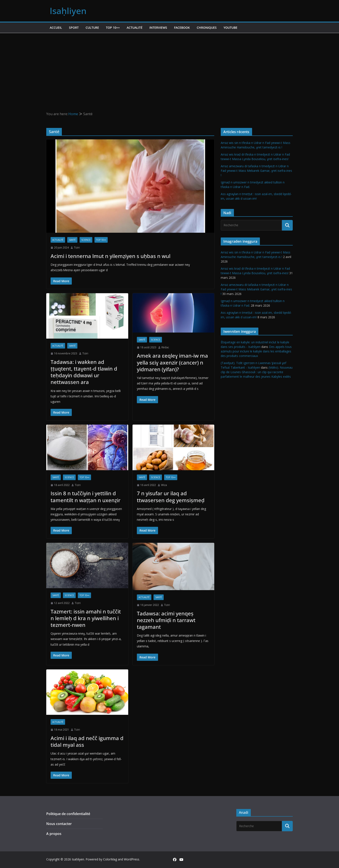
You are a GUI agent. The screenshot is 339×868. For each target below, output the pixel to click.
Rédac (165, 347)
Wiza (164, 485)
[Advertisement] (169, 65)
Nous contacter (59, 824)
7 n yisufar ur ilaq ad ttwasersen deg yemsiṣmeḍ (171, 497)
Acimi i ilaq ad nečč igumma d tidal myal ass (87, 741)
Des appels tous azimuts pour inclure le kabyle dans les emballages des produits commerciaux (256, 351)
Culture (92, 28)
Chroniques (207, 28)
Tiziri (77, 248)
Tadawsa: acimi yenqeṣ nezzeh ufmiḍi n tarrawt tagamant (166, 620)
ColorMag (110, 859)
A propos (54, 834)
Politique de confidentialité (68, 814)
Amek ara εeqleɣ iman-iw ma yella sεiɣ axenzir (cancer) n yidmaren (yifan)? (172, 362)
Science (86, 240)
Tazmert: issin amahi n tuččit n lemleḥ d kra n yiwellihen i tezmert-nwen (86, 618)
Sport (74, 28)
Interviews (158, 28)
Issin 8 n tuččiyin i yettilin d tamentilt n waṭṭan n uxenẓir (86, 497)
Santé (72, 240)
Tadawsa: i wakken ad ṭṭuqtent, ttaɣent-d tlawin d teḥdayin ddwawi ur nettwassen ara (84, 372)
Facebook (182, 28)
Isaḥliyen (68, 11)
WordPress (132, 859)
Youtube (230, 28)
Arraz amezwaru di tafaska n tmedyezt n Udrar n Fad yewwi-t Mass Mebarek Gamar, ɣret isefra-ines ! (256, 171)
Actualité (135, 28)
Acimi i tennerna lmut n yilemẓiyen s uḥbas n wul (110, 256)
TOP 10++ (113, 28)
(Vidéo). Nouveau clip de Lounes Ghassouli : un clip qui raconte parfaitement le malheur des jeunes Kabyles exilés (257, 372)
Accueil (56, 28)
